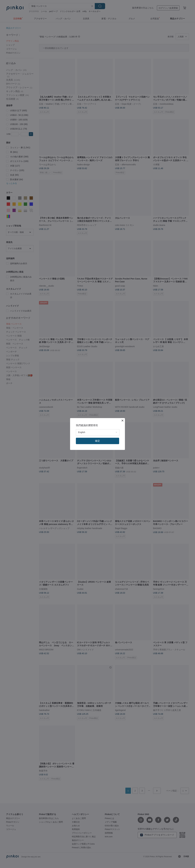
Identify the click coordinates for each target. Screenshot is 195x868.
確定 (97, 441)
